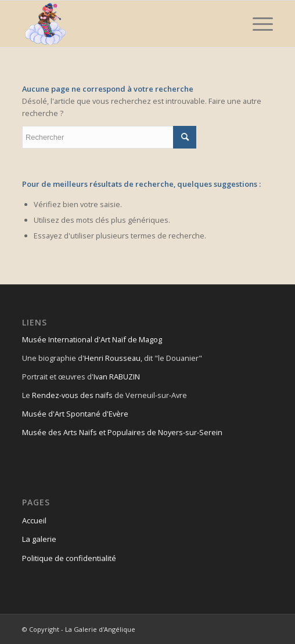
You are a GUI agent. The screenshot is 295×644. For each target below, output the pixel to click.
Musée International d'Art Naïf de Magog (92, 339)
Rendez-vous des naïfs (72, 395)
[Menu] (257, 24)
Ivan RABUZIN (117, 377)
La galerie (39, 539)
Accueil (34, 520)
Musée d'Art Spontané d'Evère (75, 414)
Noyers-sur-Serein (190, 432)
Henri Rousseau (112, 358)
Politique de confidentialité (69, 558)
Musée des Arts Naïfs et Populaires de (90, 432)
